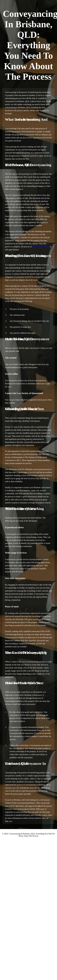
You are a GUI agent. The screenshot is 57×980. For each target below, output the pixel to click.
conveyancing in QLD (41, 247)
